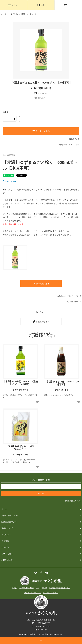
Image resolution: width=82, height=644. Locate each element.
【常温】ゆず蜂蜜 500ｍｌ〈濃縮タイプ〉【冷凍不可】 (20, 383)
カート (68, 5)
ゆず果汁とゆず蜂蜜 (18, 14)
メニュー (14, 5)
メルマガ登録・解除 (26, 588)
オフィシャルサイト (50, 593)
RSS (37, 588)
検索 (41, 5)
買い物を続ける (75, 302)
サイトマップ (41, 630)
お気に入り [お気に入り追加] (41, 98)
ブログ (14, 588)
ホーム (4, 14)
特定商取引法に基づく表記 (69, 145)
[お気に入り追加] (37, 402)
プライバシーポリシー (32, 593)
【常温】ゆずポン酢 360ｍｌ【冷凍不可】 (62, 383)
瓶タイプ (33, 14)
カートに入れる (41, 131)
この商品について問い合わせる (69, 296)
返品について (74, 139)
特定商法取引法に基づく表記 (60, 588)
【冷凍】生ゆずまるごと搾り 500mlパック (22, 448)
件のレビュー (9, 182)
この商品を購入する (41, 284)
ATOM (44, 588)
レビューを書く (41, 322)
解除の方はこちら (73, 501)
